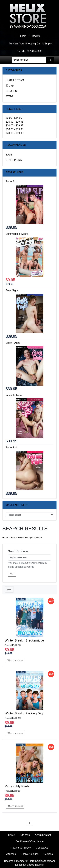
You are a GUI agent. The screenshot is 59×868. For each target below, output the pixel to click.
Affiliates (11, 854)
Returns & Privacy (21, 848)
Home (5, 538)
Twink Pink (12, 448)
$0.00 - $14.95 (14, 118)
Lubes (13, 91)
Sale (9, 155)
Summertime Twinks (17, 234)
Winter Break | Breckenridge (24, 640)
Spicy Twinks (13, 343)
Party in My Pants (17, 786)
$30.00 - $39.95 (14, 129)
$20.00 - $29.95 (14, 126)
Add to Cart (15, 660)
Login (23, 36)
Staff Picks (14, 160)
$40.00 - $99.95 (14, 133)
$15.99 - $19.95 (14, 122)
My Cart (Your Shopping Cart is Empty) (31, 44)
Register (37, 36)
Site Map (25, 835)
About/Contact (43, 835)
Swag (9, 96)
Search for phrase (18, 551)
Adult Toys (16, 80)
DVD (11, 86)
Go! (12, 574)
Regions (48, 854)
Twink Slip (11, 181)
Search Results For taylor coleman (26, 538)
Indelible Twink (14, 395)
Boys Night (12, 290)
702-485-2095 (34, 51)
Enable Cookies (30, 854)
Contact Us (42, 848)
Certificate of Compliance (29, 841)
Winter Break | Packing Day (24, 713)
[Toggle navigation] (6, 60)
